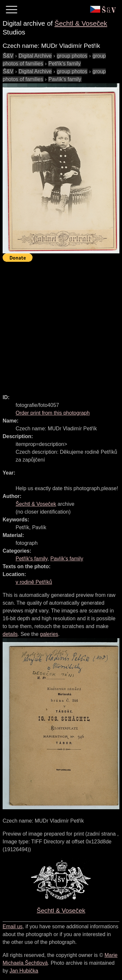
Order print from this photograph (53, 413)
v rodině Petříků (34, 582)
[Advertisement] (61, 325)
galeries (49, 634)
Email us (13, 926)
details (10, 634)
